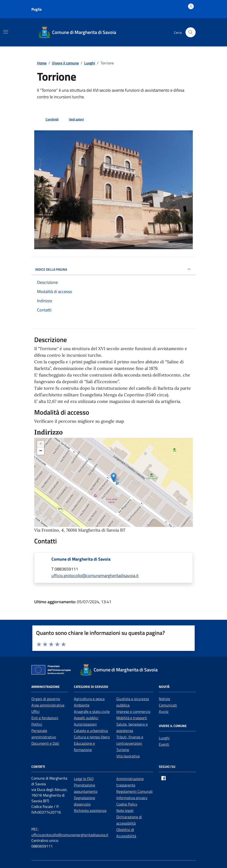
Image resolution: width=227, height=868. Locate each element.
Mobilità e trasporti (132, 718)
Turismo (123, 750)
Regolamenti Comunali (135, 791)
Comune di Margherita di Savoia (81, 559)
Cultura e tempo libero (92, 737)
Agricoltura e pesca (89, 699)
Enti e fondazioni (45, 718)
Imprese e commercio (133, 711)
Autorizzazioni (85, 724)
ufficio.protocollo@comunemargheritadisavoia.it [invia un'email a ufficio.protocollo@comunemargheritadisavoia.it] (95, 576)
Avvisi (164, 711)
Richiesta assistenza (90, 810)
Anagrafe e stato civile (92, 711)
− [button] (41, 451)
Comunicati (168, 705)
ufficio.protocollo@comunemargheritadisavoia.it (70, 835)
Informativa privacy (132, 798)
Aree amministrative (48, 705)
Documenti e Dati (45, 743)
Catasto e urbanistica (91, 731)
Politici (37, 724)
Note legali (125, 810)
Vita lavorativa (128, 756)
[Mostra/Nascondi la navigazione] (6, 32)
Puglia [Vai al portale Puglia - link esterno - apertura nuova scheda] (36, 9)
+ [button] (41, 444)
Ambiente (82, 705)
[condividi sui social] (48, 119)
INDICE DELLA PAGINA (113, 269)
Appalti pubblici (86, 718)
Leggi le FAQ (84, 779)
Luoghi (164, 738)
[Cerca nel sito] (191, 32)
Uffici (36, 711)
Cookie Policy (127, 804)
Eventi (164, 744)
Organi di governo (46, 699)
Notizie (164, 699)
